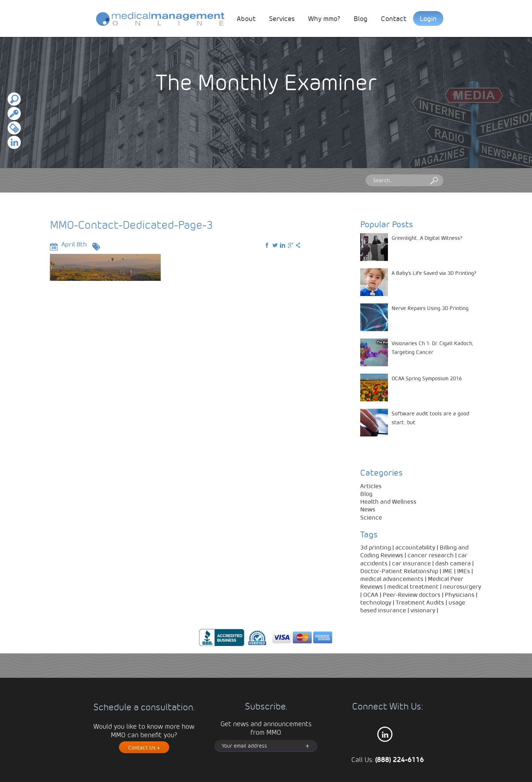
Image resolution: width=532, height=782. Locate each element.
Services (282, 18)
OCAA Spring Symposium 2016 (427, 378)
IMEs (463, 571)
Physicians (460, 594)
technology (376, 602)
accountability (415, 547)
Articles (371, 486)
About (246, 18)
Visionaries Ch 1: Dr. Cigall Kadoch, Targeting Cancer (432, 347)
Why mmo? (324, 18)
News (368, 509)
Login (428, 18)
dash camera (453, 563)
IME (448, 571)
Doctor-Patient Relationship (399, 571)
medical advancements (392, 579)
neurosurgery (462, 586)
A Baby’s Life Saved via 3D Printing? (434, 273)
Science (371, 517)
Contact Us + (144, 747)
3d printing (376, 547)
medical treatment (413, 586)
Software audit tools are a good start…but (430, 418)
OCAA (371, 594)
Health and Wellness (388, 501)
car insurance (411, 563)
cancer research (431, 555)
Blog (361, 18)
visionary (423, 610)
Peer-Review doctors (412, 594)
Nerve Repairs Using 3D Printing (430, 308)
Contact (394, 18)
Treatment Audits (420, 602)
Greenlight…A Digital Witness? (427, 238)
